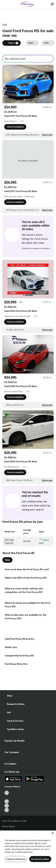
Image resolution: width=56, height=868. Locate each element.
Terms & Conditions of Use (14, 821)
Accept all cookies (40, 859)
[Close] (53, 833)
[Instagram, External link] (7, 806)
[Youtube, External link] (7, 801)
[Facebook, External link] (7, 797)
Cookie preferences (16, 859)
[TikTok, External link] (7, 793)
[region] (28, 849)
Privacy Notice (9, 826)
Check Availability (15, 127)
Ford (5, 25)
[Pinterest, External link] (7, 810)
